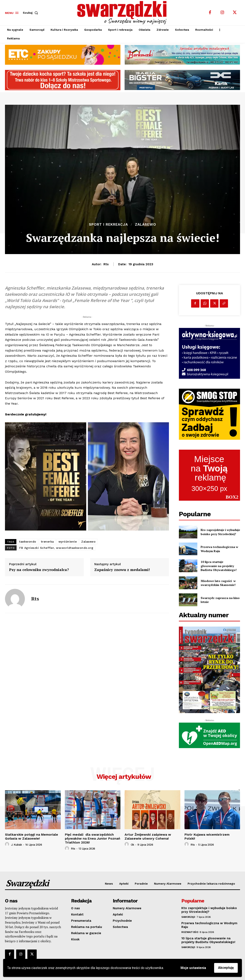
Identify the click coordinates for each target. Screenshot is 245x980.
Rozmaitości (190, 932)
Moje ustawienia (193, 968)
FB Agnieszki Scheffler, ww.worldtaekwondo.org (56, 548)
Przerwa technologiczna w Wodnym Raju (219, 549)
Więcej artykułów (124, 777)
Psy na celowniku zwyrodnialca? (39, 570)
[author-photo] (8, 844)
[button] (31, 13)
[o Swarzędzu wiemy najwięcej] (123, 13)
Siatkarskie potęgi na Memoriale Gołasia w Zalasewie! (32, 836)
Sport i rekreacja (108, 225)
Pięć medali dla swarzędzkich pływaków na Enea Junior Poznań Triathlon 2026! (93, 838)
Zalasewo (146, 225)
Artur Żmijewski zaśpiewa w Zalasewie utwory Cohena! (148, 836)
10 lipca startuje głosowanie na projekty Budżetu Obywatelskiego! (219, 566)
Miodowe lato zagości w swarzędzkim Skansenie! (218, 583)
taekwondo (28, 542)
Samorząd (188, 917)
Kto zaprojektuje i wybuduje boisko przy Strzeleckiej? (220, 532)
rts (106, 264)
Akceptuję (226, 968)
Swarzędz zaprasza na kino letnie (220, 600)
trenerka (47, 542)
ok (132, 845)
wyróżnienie (68, 542)
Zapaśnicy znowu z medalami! (122, 570)
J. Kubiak (17, 845)
